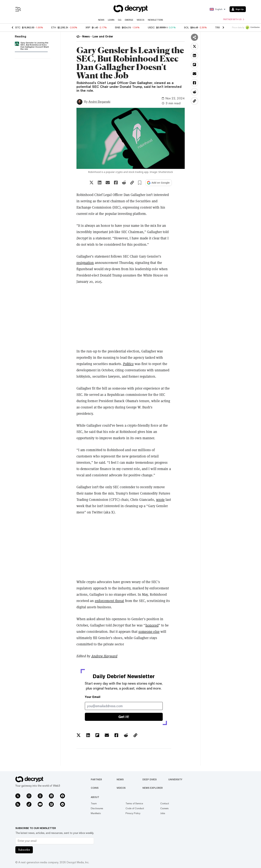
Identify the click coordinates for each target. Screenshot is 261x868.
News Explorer (153, 788)
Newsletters (155, 20)
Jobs (163, 813)
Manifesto (96, 813)
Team (94, 803)
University (175, 779)
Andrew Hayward (104, 656)
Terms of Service (134, 803)
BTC (18, 27)
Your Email (93, 697)
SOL (186, 27)
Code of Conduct (135, 808)
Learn (111, 20)
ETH (54, 27)
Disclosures (97, 808)
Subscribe (24, 850)
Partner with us (234, 19)
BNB (118, 27)
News (101, 20)
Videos (141, 20)
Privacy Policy (133, 813)
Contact (165, 803)
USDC (151, 27)
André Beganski (99, 102)
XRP (88, 27)
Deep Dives (150, 779)
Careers (164, 808)
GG (120, 20)
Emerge (129, 20)
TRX (217, 27)
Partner (96, 779)
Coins (95, 788)
